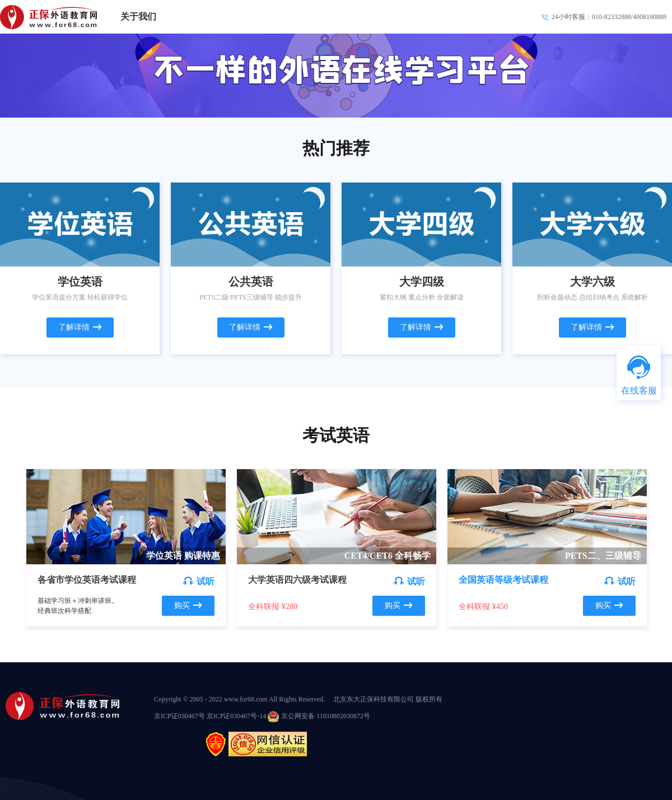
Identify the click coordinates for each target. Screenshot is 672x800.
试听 (199, 581)
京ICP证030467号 (180, 716)
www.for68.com (246, 699)
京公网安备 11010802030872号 (319, 716)
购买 (188, 605)
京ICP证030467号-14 (237, 716)
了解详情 (80, 327)
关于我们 (138, 17)
